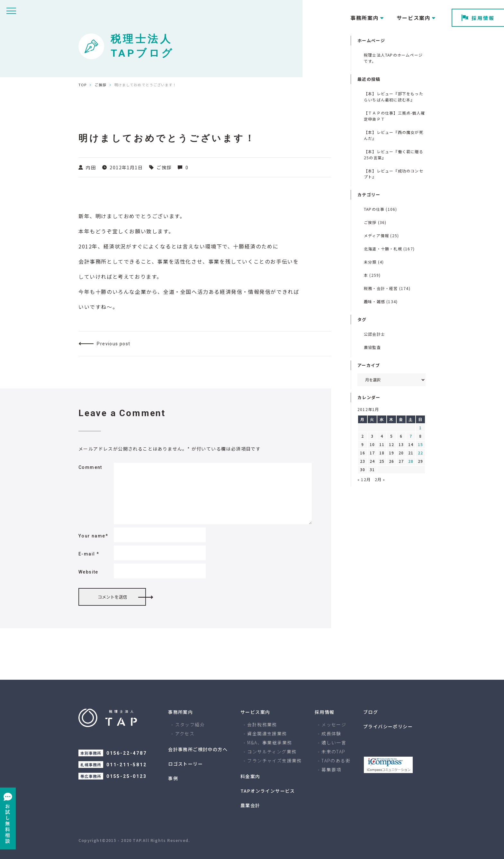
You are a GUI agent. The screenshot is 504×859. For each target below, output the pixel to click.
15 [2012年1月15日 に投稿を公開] (420, 444)
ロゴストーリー (185, 764)
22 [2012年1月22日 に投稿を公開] (420, 453)
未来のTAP (333, 752)
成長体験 (331, 733)
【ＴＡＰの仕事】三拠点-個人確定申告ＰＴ (394, 116)
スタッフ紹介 (190, 724)
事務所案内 (180, 712)
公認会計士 (374, 334)
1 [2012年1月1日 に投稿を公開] (420, 428)
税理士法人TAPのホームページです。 (393, 58)
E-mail (89, 554)
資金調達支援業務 (267, 733)
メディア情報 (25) (381, 235)
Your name (93, 536)
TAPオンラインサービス (268, 791)
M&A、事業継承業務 (270, 742)
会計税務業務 (262, 724)
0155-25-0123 (127, 776)
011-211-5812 (127, 765)
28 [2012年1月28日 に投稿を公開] (411, 461)
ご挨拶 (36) (375, 222)
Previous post (113, 344)
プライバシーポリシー (388, 726)
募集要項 (331, 770)
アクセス (185, 733)
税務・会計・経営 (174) (387, 288)
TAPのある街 (336, 761)
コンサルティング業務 (272, 752)
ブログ (371, 712)
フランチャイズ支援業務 (274, 761)
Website (88, 572)
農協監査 (372, 347)
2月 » (380, 479)
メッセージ (334, 724)
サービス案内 (255, 712)
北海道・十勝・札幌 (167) (389, 249)
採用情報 (478, 18)
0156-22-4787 (127, 753)
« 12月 (364, 479)
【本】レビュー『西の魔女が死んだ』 (394, 135)
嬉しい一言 (334, 742)
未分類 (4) (374, 262)
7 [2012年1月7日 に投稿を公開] (411, 436)
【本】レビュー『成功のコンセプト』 (394, 174)
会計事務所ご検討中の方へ (198, 749)
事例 (173, 778)
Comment (90, 467)
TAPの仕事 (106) (380, 209)
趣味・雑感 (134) (381, 301)
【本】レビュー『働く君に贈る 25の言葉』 (394, 154)
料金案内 (250, 776)
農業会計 (250, 805)
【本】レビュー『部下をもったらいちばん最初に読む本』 (394, 97)
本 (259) (372, 275)
